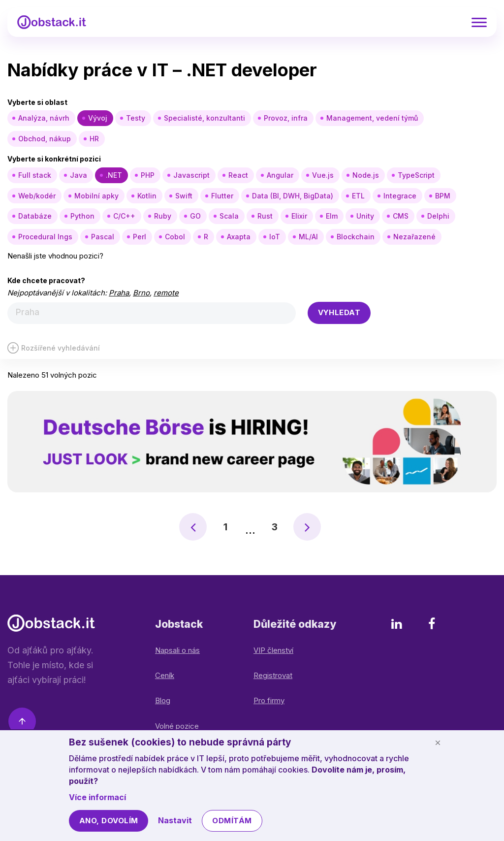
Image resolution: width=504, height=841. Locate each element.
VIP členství (273, 650)
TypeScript (416, 175)
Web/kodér (37, 196)
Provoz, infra (286, 118)
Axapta (239, 237)
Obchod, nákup (45, 139)
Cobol (175, 237)
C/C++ (124, 216)
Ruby (163, 216)
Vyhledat (339, 312)
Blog (163, 700)
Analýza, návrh (44, 118)
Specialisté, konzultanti (205, 118)
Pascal (103, 237)
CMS (401, 216)
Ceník (165, 675)
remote (166, 293)
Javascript (191, 175)
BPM (443, 196)
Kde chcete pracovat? (46, 280)
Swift (184, 196)
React (238, 175)
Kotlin (147, 196)
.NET (114, 175)
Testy (136, 118)
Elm (332, 216)
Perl (140, 237)
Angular (280, 175)
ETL (358, 196)
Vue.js (323, 175)
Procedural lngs (45, 237)
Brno (141, 293)
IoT (275, 237)
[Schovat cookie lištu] (438, 743)
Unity (365, 216)
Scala (229, 216)
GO (195, 216)
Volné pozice (177, 726)
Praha (119, 293)
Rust (265, 216)
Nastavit (175, 820)
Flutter (222, 196)
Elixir (299, 216)
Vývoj (98, 118)
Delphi (438, 216)
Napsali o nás (177, 650)
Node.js (366, 175)
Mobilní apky (96, 196)
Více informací (97, 797)
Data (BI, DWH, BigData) (293, 196)
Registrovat (273, 675)
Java (79, 175)
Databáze (35, 216)
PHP (148, 175)
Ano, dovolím (109, 821)
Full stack (35, 175)
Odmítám (232, 821)
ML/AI (308, 237)
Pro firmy (269, 700)
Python (82, 216)
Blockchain (356, 237)
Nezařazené (414, 237)
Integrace (400, 196)
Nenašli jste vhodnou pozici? (55, 256)
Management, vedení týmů (372, 118)
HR (94, 139)
